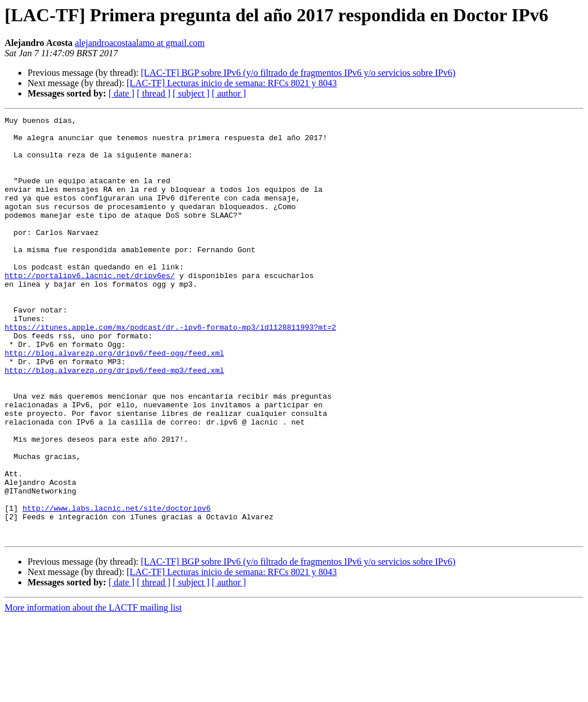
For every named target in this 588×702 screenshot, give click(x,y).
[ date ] (121, 93)
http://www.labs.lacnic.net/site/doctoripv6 (117, 587)
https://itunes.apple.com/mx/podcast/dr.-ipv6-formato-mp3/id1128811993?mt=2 (170, 370)
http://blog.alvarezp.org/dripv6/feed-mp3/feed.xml (114, 422)
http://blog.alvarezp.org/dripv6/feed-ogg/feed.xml (114, 401)
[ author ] (229, 93)
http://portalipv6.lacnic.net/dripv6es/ (90, 308)
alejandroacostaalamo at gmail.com (140, 43)
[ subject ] (191, 93)
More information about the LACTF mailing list (93, 692)
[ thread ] (154, 93)
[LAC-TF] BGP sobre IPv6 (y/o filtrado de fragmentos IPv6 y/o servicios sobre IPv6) (298, 73)
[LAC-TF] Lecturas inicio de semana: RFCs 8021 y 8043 (231, 83)
